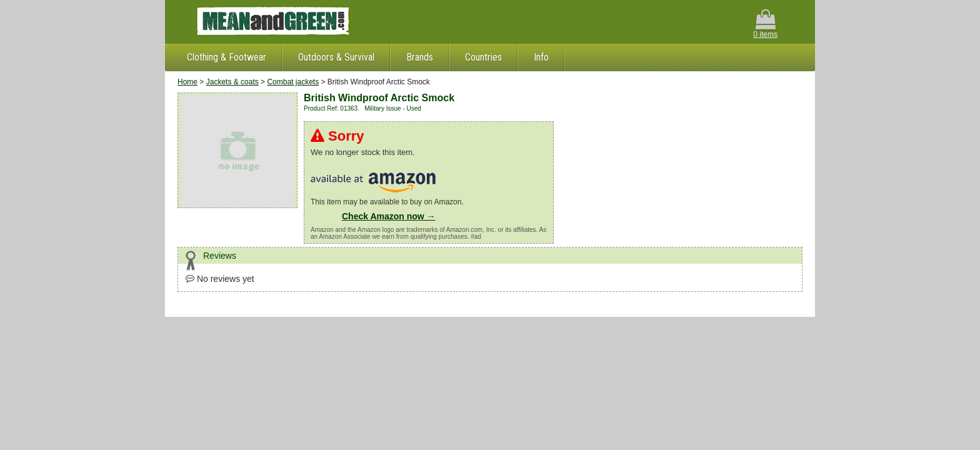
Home (187, 82)
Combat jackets (293, 82)
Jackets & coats (232, 82)
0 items (765, 24)
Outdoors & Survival (336, 57)
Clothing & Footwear (227, 57)
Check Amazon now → (389, 216)
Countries (483, 57)
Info (541, 57)
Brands (420, 57)
